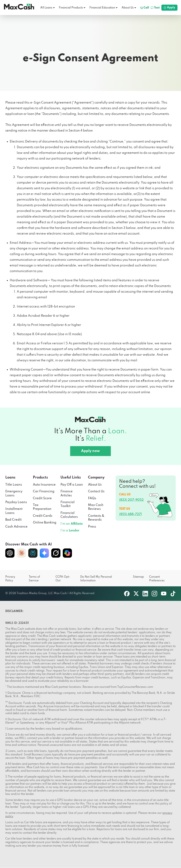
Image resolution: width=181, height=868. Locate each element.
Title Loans (14, 485)
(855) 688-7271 (130, 514)
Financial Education (102, 8)
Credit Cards (43, 516)
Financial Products (71, 8)
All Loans (46, 8)
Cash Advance (16, 527)
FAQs (92, 498)
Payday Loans (16, 502)
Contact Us (96, 491)
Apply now (90, 451)
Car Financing (44, 491)
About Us (128, 8)
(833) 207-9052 (131, 500)
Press (92, 527)
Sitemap (138, 577)
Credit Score (42, 498)
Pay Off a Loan (72, 485)
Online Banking (45, 523)
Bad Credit (13, 520)
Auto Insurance (44, 485)
